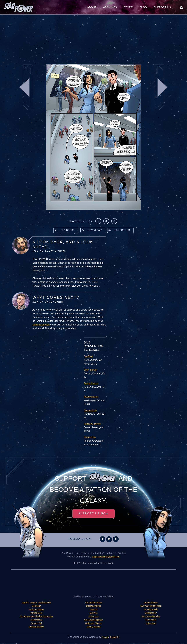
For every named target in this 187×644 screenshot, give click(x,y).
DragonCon (90, 437)
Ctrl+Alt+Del (36, 624)
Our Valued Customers (151, 606)
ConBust (88, 356)
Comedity (36, 606)
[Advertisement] (93, 38)
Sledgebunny (151, 613)
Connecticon (90, 410)
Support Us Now (93, 514)
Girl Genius (93, 617)
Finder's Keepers (36, 610)
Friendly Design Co (110, 638)
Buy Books (64, 230)
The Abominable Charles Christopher (36, 617)
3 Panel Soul (36, 613)
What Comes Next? (56, 297)
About (92, 7)
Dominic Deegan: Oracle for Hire (36, 603)
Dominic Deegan (41, 325)
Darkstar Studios (36, 627)
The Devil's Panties (93, 603)
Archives (110, 7)
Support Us (162, 7)
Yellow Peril (151, 624)
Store (128, 7)
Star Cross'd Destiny (151, 617)
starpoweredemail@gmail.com (106, 557)
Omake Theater (151, 603)
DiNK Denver (91, 370)
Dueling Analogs (93, 606)
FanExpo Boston (92, 424)
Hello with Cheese (94, 624)
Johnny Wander (93, 627)
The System (151, 620)
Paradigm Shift (151, 610)
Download (91, 230)
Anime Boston (91, 383)
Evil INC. (93, 613)
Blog (143, 7)
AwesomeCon (91, 397)
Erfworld (94, 610)
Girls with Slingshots (93, 620)
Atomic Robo (36, 620)
